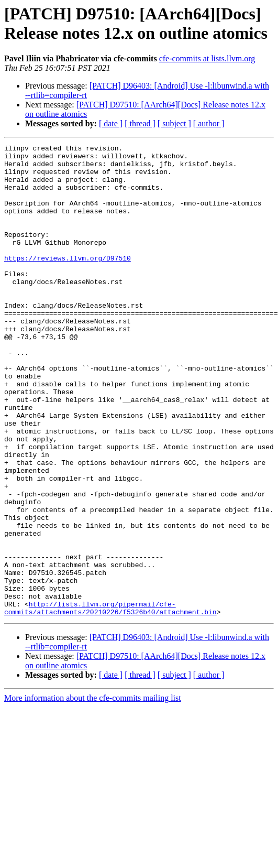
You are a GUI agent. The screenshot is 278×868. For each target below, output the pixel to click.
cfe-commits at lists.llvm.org (207, 58)
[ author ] (209, 123)
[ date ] (111, 123)
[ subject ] (174, 123)
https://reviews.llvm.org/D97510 (68, 281)
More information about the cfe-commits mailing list (93, 792)
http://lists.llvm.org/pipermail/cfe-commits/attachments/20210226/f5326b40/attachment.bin (110, 701)
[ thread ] (140, 123)
